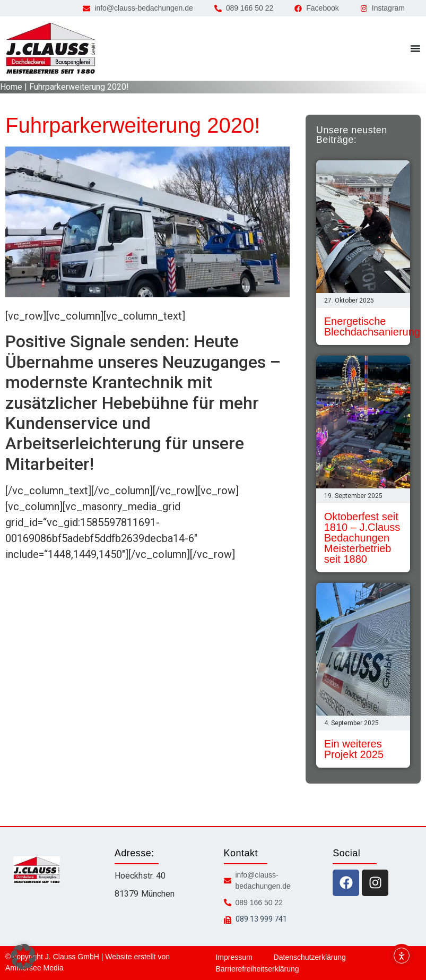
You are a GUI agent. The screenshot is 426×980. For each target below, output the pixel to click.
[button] (23, 957)
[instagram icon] (375, 883)
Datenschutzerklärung (310, 957)
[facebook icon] (346, 883)
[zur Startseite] (50, 49)
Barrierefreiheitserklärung (257, 969)
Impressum (234, 957)
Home (11, 87)
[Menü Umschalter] (415, 48)
